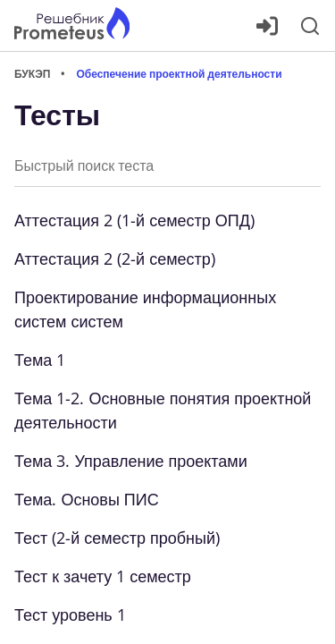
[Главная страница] (72, 25)
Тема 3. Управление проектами (131, 461)
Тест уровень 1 (70, 614)
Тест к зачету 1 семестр (103, 576)
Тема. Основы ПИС (87, 499)
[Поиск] (310, 26)
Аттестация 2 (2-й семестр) (115, 258)
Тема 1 (40, 360)
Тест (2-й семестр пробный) (117, 538)
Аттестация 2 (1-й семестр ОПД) (134, 220)
